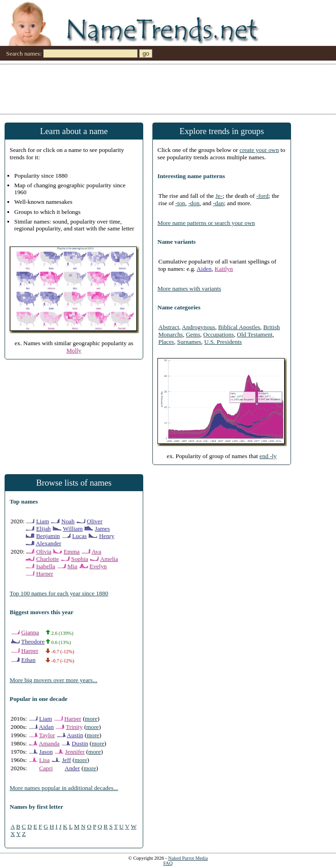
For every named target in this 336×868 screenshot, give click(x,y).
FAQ (168, 863)
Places (166, 342)
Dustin (80, 743)
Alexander (49, 543)
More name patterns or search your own (206, 223)
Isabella (46, 566)
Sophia (80, 559)
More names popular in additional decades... (64, 788)
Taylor (47, 735)
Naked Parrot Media (188, 858)
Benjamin (48, 536)
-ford (262, 196)
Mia (72, 566)
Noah (68, 521)
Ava (96, 552)
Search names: (24, 53)
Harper (45, 574)
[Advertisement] (168, 89)
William (73, 529)
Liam (43, 521)
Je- (219, 196)
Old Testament (255, 334)
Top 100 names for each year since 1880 (59, 593)
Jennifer (75, 752)
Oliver (95, 521)
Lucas (79, 536)
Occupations (219, 334)
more (91, 719)
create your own (259, 150)
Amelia (109, 559)
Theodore (33, 641)
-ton (180, 203)
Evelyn (98, 566)
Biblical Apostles (239, 327)
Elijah (44, 529)
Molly (74, 350)
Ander (72, 768)
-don (194, 203)
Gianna (30, 632)
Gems (193, 334)
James (103, 529)
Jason (46, 752)
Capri (46, 768)
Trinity (75, 727)
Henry (107, 536)
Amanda (49, 743)
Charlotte (48, 559)
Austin (75, 735)
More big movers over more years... (53, 680)
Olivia (44, 552)
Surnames (189, 342)
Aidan (47, 727)
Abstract (169, 327)
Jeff (67, 760)
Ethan (28, 660)
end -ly (268, 456)
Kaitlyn (224, 269)
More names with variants (189, 288)
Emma (72, 552)
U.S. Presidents (223, 342)
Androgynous (199, 327)
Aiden (204, 269)
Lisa (44, 760)
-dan (218, 203)
